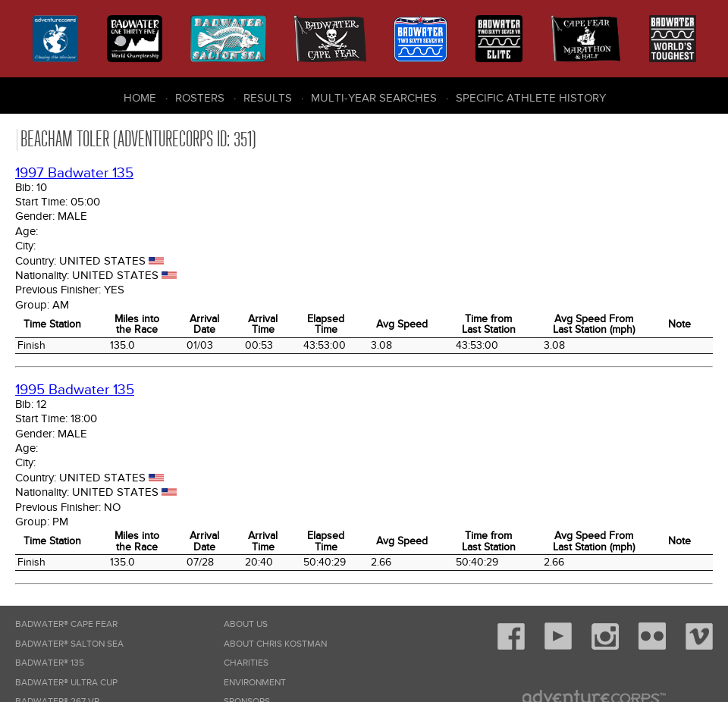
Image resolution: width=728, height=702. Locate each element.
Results (268, 98)
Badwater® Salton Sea (69, 644)
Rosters (200, 98)
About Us (246, 624)
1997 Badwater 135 (74, 173)
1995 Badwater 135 (75, 390)
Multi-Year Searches (374, 98)
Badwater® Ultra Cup (66, 683)
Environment (255, 683)
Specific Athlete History (531, 98)
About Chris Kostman (275, 644)
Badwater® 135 (50, 663)
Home (140, 98)
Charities (246, 663)
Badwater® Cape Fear (66, 624)
